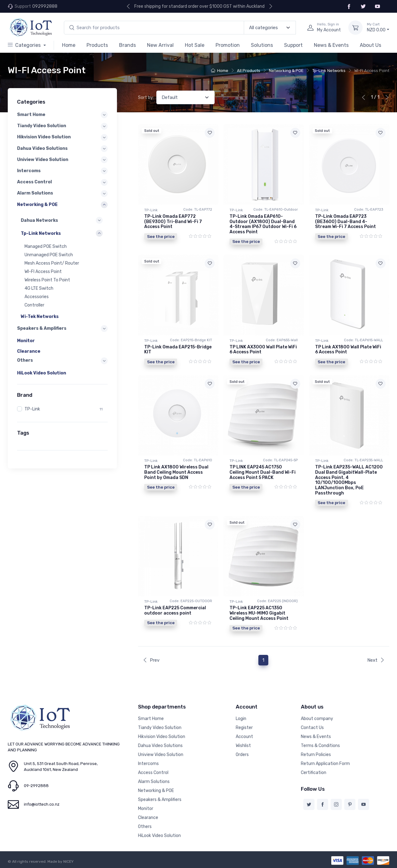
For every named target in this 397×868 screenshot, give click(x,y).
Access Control (153, 773)
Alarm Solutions (154, 782)
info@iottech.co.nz (42, 804)
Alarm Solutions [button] (35, 193)
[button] (62, 220)
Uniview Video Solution (161, 755)
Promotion (228, 45)
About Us (370, 45)
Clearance (29, 351)
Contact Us (312, 728)
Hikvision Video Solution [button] (44, 137)
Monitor (26, 341)
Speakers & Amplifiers (160, 800)
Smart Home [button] (31, 115)
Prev (151, 660)
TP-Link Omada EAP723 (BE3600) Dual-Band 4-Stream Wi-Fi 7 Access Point (346, 222)
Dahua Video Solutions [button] (42, 148)
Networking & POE (286, 71)
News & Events (331, 45)
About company (317, 719)
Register (244, 728)
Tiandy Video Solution (160, 728)
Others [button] (25, 360)
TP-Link (32, 409)
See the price (161, 236)
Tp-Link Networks (329, 71)
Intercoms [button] (29, 171)
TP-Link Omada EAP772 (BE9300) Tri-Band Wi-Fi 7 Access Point (173, 222)
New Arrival (160, 45)
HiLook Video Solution (42, 373)
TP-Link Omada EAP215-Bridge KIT (178, 350)
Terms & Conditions (320, 746)
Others (145, 827)
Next (376, 660)
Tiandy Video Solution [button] (42, 126)
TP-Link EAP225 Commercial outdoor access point (175, 611)
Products (97, 45)
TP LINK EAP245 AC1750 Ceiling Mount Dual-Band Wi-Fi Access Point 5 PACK (263, 472)
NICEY (68, 861)
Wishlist (243, 746)
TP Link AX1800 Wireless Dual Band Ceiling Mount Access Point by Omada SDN (176, 472)
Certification (314, 773)
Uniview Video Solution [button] (43, 160)
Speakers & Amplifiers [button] (42, 328)
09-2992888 (36, 786)
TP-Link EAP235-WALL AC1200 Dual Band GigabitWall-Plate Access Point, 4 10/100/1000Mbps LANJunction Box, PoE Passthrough (349, 480)
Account (244, 737)
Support (293, 45)
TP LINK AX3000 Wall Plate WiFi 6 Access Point (263, 350)
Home (69, 45)
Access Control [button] (34, 182)
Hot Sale (195, 45)
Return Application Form (325, 764)
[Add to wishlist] (210, 133)
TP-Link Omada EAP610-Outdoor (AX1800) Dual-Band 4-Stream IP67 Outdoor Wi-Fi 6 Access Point (263, 224)
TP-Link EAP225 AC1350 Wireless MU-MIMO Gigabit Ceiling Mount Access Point (259, 613)
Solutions (262, 45)
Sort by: (146, 98)
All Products (249, 71)
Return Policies (316, 755)
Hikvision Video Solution (162, 737)
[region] (62, 267)
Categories (25, 45)
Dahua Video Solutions (160, 746)
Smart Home (151, 719)
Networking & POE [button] (37, 204)
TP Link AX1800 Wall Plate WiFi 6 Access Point (348, 350)
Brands (127, 45)
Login (241, 719)
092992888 (45, 6)
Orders (242, 755)
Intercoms (148, 764)
